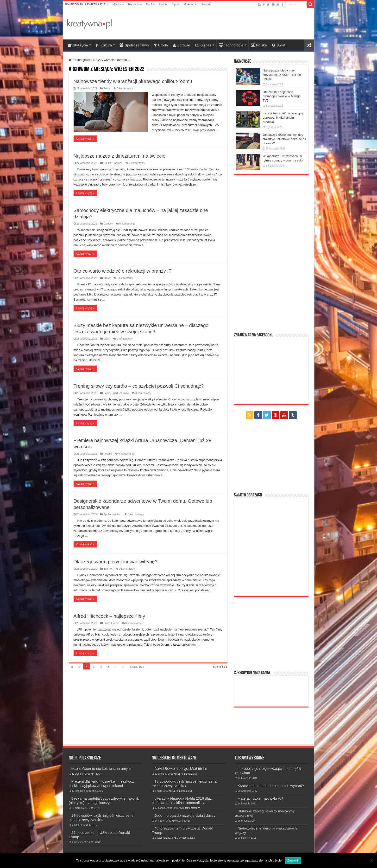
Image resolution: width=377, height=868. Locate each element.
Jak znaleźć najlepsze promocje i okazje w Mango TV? (282, 96)
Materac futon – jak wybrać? (260, 798)
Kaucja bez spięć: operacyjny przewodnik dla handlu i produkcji (283, 118)
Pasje (107, 393)
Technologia (231, 45)
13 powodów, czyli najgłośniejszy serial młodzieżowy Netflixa (102, 818)
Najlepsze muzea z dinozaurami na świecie (119, 156)
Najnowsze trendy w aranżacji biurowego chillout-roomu (133, 81)
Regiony (133, 4)
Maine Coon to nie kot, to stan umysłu (102, 768)
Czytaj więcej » (85, 139)
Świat (279, 45)
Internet (108, 569)
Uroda (161, 45)
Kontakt (206, 4)
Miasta (117, 4)
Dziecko (108, 224)
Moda (107, 339)
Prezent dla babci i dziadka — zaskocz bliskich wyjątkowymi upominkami (101, 783)
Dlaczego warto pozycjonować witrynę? (116, 562)
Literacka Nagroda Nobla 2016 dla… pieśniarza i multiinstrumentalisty (183, 800)
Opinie (163, 4)
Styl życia (78, 45)
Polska (259, 45)
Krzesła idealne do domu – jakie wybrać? (271, 786)
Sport (176, 4)
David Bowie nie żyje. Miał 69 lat (181, 768)
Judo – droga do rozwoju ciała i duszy (185, 815)
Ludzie (115, 623)
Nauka (150, 4)
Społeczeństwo (134, 45)
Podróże (117, 163)
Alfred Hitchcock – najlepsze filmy (109, 616)
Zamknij (293, 860)
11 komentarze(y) (187, 774)
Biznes (203, 45)
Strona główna (81, 60)
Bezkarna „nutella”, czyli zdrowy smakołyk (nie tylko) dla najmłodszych (104, 800)
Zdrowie (182, 45)
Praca (107, 88)
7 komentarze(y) (186, 838)
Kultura (104, 45)
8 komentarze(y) (192, 808)
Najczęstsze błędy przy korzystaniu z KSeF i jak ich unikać (282, 75)
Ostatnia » (137, 667)
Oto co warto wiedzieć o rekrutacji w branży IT (123, 271)
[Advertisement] (223, 24)
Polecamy (190, 4)
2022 (98, 60)
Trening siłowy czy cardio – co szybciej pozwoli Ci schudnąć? (139, 386)
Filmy (107, 623)
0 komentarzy (125, 88)
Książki (108, 454)
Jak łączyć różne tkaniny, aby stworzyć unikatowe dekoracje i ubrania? (284, 139)
